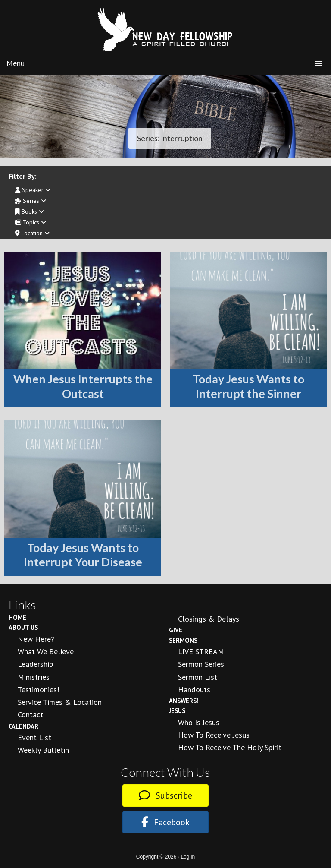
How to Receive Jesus (214, 735)
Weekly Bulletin (43, 750)
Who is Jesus (199, 722)
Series (31, 201)
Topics (31, 222)
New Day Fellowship (165, 30)
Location (32, 233)
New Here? (36, 639)
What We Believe (46, 652)
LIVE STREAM (201, 652)
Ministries (34, 677)
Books (30, 211)
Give (176, 630)
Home (17, 617)
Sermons (183, 640)
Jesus (177, 711)
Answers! (184, 701)
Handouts (194, 690)
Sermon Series (201, 664)
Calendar (23, 726)
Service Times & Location (60, 702)
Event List (34, 737)
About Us (23, 627)
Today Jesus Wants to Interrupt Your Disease (83, 555)
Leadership (35, 664)
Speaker (33, 190)
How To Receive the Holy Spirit (230, 747)
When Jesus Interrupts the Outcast (83, 386)
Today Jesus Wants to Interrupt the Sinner (248, 386)
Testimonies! (38, 690)
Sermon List (198, 677)
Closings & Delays (209, 619)
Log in (188, 857)
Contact (30, 715)
